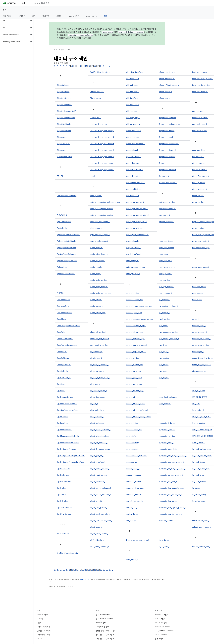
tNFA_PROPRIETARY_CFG (202, 430)
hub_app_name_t (166, 287)
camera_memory (132, 443)
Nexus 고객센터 (161, 623)
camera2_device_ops (134, 300)
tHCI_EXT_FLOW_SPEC (202, 417)
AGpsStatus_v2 (64, 150)
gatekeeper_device (167, 202)
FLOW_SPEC (62, 215)
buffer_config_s (132, 261)
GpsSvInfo (62, 495)
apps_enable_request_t (100, 241)
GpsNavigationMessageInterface (71, 462)
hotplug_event (165, 274)
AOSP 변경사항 (72, 38)
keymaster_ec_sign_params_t (171, 475)
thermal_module (199, 423)
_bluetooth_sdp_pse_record (102, 163)
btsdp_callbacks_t (133, 241)
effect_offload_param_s (169, 85)
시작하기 (22, 16)
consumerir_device (133, 482)
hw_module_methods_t (169, 306)
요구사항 (40, 619)
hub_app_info (165, 280)
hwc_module (164, 358)
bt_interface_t (96, 358)
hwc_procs (164, 365)
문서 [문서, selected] (23, 3)
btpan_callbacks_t (133, 150)
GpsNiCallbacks (64, 469)
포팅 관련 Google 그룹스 (105, 639)
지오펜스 (60, 293)
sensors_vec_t (198, 352)
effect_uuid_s (165, 98)
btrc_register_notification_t (137, 235)
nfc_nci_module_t (200, 170)
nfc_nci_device (199, 163)
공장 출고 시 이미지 (44, 631)
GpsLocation (63, 423)
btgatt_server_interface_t (101, 495)
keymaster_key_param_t (169, 501)
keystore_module (166, 521)
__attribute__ (96, 118)
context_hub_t (132, 508)
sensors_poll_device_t (202, 345)
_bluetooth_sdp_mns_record (102, 144)
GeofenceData (63, 306)
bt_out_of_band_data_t (100, 378)
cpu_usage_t (131, 521)
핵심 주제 (46, 16)
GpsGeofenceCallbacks (67, 404)
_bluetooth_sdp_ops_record (102, 150)
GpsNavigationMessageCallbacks (71, 456)
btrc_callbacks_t (133, 163)
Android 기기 (74, 16)
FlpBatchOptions (64, 222)
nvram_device (198, 196)
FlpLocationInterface (66, 274)
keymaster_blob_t (167, 443)
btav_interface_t (97, 417)
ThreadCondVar (97, 92)
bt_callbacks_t (96, 352)
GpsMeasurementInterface (68, 443)
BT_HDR (60, 176)
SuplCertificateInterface (100, 72)
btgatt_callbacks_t (98, 423)
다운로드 (40, 623)
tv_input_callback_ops (202, 449)
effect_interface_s (167, 79)
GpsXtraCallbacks (65, 508)
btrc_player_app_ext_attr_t (137, 209)
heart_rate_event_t (167, 267)
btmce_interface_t (133, 137)
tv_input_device (199, 462)
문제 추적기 (159, 639)
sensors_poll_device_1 (202, 339)
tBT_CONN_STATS (200, 397)
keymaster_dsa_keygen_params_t (173, 456)
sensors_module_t (200, 332)
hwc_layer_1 (164, 352)
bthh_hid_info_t (132, 92)
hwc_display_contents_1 (169, 339)
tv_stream (197, 488)
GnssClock (62, 319)
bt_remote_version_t (99, 391)
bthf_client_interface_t (135, 72)
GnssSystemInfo (64, 365)
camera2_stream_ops (135, 332)
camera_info (131, 436)
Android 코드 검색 (42, 3)
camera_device (132, 423)
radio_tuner (197, 300)
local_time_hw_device (201, 85)
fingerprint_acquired (168, 118)
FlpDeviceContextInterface (68, 235)
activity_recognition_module (102, 215)
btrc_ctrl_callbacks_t (134, 170)
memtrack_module (200, 118)
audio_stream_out (98, 313)
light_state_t (165, 547)
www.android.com (162, 627)
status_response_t (200, 371)
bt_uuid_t (94, 404)
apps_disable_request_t (100, 235)
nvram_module (198, 202)
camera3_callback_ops (135, 339)
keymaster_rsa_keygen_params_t (173, 508)
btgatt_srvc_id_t (97, 501)
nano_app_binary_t (200, 150)
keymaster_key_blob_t (168, 482)
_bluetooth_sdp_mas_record (102, 137)
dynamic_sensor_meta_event (138, 540)
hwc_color (164, 326)
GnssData (61, 332)
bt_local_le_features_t (100, 365)
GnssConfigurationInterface (69, 326)
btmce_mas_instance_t (135, 144)
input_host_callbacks (168, 397)
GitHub (39, 639)
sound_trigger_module (202, 365)
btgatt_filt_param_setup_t (101, 449)
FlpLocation (62, 267)
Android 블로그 (102, 623)
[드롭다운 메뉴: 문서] (28, 3)
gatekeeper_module (167, 209)
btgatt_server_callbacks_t (101, 488)
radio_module (198, 293)
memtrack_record (200, 124)
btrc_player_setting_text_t (136, 222)
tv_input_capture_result (202, 456)
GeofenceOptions (65, 313)
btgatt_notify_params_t (100, 469)
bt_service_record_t (99, 397)
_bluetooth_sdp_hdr (99, 124)
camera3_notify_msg (134, 384)
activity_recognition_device (102, 209)
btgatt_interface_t (98, 462)
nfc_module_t (198, 157)
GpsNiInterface (63, 475)
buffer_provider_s (133, 274)
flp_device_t (164, 176)
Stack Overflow (161, 635)
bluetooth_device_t (98, 332)
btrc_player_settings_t (135, 228)
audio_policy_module (99, 287)
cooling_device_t (133, 514)
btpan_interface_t (133, 157)
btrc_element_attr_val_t (135, 183)
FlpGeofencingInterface (67, 261)
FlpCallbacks (62, 228)
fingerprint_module (167, 157)
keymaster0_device (167, 423)
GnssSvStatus (63, 358)
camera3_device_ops (134, 365)
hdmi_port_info (166, 261)
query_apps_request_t (202, 267)
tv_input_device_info (201, 469)
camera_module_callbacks (136, 456)
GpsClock (61, 384)
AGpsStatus (62, 137)
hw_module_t (165, 313)
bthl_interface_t (132, 111)
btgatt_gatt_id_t (97, 456)
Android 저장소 (42, 615)
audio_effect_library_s (99, 254)
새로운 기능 (7, 16)
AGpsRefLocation (64, 105)
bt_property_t (96, 384)
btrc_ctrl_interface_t (134, 176)
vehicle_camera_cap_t (202, 547)
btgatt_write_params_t (100, 534)
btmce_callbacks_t (133, 131)
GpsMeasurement (64, 430)
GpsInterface (63, 417)
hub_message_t (166, 293)
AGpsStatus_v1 (63, 144)
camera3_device (132, 358)
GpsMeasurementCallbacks (68, 436)
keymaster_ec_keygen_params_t (172, 469)
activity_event (96, 196)
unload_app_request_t (202, 527)
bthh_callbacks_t (133, 85)
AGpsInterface (63, 92)
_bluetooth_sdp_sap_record (102, 170)
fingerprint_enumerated (169, 144)
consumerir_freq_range (135, 488)
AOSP (56, 50)
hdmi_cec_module (167, 248)
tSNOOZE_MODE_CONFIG (203, 436)
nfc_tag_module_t (200, 189)
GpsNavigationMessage (67, 449)
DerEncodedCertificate (67, 196)
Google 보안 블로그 (103, 627)
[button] (15, 21)
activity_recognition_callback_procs (105, 202)
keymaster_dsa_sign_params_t (172, 462)
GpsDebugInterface (65, 397)
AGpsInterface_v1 (64, 98)
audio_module (96, 267)
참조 (69, 50)
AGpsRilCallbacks (64, 124)
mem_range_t (198, 111)
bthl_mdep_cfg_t (133, 118)
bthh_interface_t (133, 98)
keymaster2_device (167, 436)
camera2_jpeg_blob (134, 313)
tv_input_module (199, 482)
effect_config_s (132, 560)
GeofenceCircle (64, 300)
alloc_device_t (96, 228)
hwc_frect (163, 345)
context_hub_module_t (135, 501)
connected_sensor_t (134, 475)
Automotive (92, 16)
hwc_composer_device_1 (169, 332)
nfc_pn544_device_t (201, 176)
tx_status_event (199, 501)
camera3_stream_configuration (138, 417)
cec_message (131, 462)
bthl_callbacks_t (132, 105)
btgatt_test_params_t (99, 508)
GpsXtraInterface (64, 514)
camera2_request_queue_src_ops (140, 319)
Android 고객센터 (162, 615)
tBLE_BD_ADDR (199, 391)
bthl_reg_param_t (133, 124)
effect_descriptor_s (167, 72)
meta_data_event (200, 131)
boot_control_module (99, 345)
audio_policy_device (99, 280)
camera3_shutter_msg (135, 391)
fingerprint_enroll (166, 137)
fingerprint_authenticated (170, 124)
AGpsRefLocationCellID (67, 111)
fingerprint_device (167, 131)
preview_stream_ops (201, 248)
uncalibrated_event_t (201, 521)
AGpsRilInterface (64, 131)
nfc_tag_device (199, 183)
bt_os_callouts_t (97, 371)
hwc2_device (165, 319)
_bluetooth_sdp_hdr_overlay (102, 131)
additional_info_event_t (100, 222)
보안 (34, 16)
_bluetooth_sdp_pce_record (102, 157)
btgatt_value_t (96, 527)
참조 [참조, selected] (105, 16)
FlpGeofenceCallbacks (66, 254)
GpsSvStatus (63, 501)
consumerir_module (134, 495)
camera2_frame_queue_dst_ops (139, 306)
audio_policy (96, 274)
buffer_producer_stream (136, 267)
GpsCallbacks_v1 (64, 378)
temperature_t (198, 410)
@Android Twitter (103, 615)
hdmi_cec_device (166, 241)
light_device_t (165, 540)
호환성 (59, 16)
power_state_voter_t (201, 241)
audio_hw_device (97, 261)
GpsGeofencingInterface (68, 410)
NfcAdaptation (63, 534)
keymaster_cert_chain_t (169, 449)
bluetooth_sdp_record (100, 339)
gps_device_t (165, 215)
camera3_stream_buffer (135, 404)
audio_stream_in (97, 306)
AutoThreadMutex (65, 157)
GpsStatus (62, 488)
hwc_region (164, 378)
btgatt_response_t (98, 482)
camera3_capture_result (136, 352)
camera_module (132, 449)
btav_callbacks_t (97, 410)
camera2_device (132, 293)
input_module (165, 404)
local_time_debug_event (202, 79)
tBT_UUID (196, 404)
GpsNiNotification (64, 482)
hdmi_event (164, 254)
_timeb (93, 176)
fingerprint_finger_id (168, 150)
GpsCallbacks (63, 371)
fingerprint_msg (166, 163)
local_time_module (200, 92)
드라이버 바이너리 (43, 635)
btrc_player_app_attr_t (135, 202)
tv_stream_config (200, 495)
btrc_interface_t (133, 196)
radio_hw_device (199, 287)
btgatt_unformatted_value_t (102, 521)
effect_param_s (166, 92)
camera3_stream (133, 397)
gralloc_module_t (166, 222)
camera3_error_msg (134, 371)
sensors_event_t (199, 326)
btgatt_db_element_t (99, 443)
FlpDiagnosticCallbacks (67, 241)
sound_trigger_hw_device (203, 358)
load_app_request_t (201, 72)
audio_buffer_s (96, 248)
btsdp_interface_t (133, 248)
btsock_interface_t (134, 254)
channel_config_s (133, 469)
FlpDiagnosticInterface (67, 248)
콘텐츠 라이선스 (85, 579)
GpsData (61, 391)
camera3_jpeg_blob (134, 378)
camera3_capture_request (137, 345)
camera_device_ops (134, 430)
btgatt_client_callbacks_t (101, 430)
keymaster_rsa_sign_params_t (171, 514)
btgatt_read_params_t (99, 475)
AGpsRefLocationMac (66, 118)
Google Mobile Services (164, 631)
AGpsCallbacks (63, 85)
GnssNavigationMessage (67, 345)
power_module (198, 228)
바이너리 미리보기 (43, 627)
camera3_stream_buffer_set (137, 410)
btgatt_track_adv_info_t (100, 514)
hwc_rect (163, 371)
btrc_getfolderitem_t (134, 189)
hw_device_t (164, 300)
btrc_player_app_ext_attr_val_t (138, 215)
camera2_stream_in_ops (136, 326)
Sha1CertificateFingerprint (68, 553)
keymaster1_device (167, 430)
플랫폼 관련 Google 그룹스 (106, 631)
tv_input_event (199, 475)
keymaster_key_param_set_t (171, 495)
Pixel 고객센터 (160, 619)
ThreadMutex (96, 98)
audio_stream (96, 300)
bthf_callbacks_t (97, 540)
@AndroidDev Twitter (104, 619)
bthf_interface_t (133, 79)
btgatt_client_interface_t (101, 436)
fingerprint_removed (168, 170)
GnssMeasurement (65, 339)
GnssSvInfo (62, 352)
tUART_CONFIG (199, 443)
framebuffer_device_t (168, 183)
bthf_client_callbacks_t (100, 547)
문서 (5, 10)
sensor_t (196, 319)
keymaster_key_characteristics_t (173, 488)
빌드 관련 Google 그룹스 (105, 635)
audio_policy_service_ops (101, 293)
